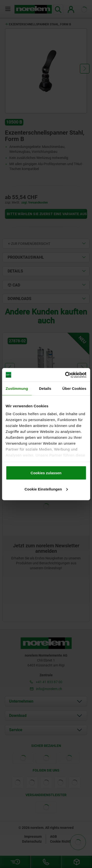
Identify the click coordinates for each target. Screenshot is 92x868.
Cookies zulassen (46, 473)
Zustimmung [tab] (17, 388)
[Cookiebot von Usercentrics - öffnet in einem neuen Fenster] (66, 375)
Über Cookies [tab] (74, 388)
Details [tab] (45, 388)
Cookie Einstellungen (46, 489)
